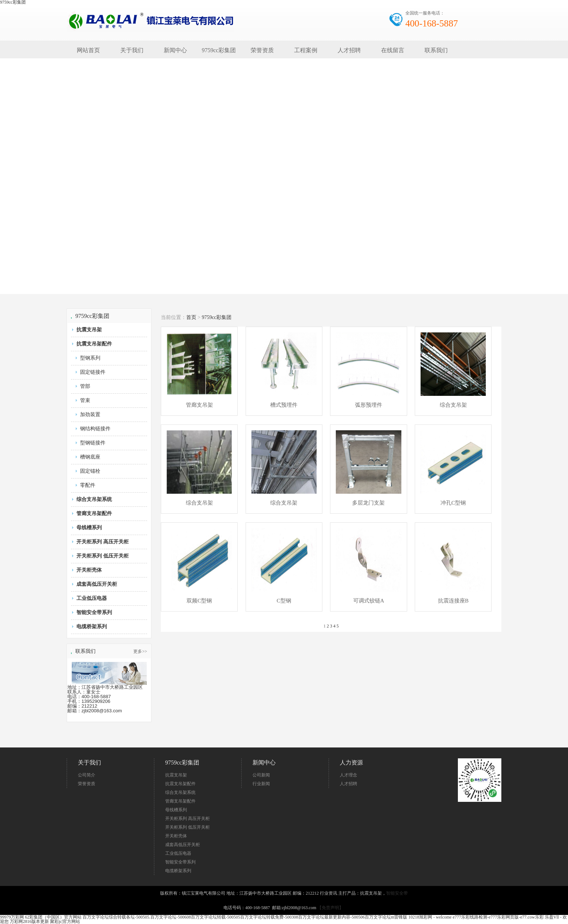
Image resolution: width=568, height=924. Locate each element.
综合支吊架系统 (94, 499)
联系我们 (436, 50)
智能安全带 (397, 893)
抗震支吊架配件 (94, 344)
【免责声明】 (330, 908)
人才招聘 (349, 50)
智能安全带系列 (94, 612)
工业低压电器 (92, 598)
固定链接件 (93, 372)
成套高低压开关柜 (97, 584)
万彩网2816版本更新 (29, 921)
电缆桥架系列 (92, 627)
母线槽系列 (89, 528)
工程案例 (306, 50)
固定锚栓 (90, 471)
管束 (85, 400)
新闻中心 (175, 50)
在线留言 (393, 50)
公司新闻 (261, 775)
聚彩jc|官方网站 (65, 921)
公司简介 (87, 775)
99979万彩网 (12, 917)
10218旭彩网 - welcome (430, 917)
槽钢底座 (90, 457)
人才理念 (348, 775)
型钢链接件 (93, 443)
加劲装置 (90, 415)
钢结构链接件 (95, 429)
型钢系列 (90, 358)
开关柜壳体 (89, 570)
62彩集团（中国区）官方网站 (53, 917)
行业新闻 (261, 784)
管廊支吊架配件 (94, 513)
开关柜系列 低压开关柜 (103, 556)
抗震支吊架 (89, 330)
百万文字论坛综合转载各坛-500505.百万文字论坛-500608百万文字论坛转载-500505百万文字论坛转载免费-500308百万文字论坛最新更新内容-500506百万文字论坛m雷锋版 (245, 917)
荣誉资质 (262, 50)
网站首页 (88, 50)
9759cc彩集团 (219, 50)
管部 (85, 386)
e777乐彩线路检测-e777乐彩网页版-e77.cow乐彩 (498, 917)
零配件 (88, 485)
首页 (191, 317)
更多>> (140, 651)
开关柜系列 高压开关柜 (103, 542)
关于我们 (132, 50)
